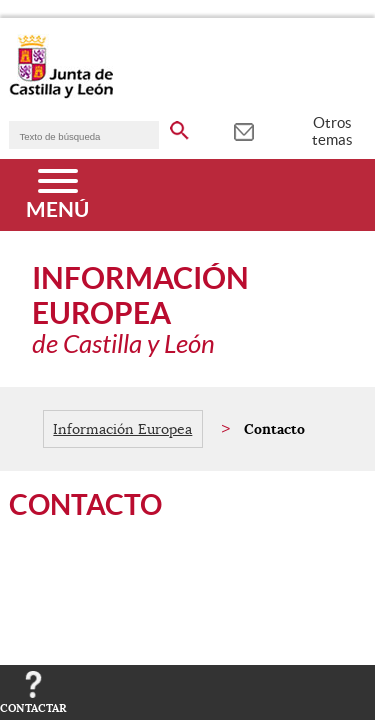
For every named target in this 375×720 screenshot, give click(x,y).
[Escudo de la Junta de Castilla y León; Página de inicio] (61, 94)
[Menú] (57, 195)
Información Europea (122, 429)
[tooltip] (243, 130)
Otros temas (332, 131)
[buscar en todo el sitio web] (179, 127)
